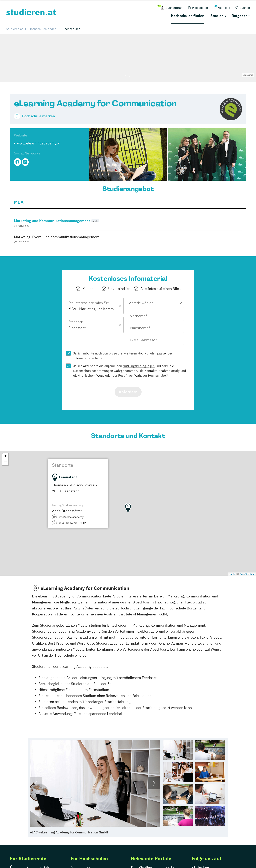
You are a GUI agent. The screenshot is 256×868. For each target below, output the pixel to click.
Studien (217, 16)
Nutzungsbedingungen (139, 366)
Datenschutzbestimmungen (93, 371)
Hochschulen (147, 353)
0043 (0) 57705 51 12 (72, 523)
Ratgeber (239, 16)
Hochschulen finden (188, 16)
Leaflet (232, 574)
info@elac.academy (71, 517)
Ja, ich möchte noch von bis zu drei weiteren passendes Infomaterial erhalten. (123, 356)
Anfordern (128, 392)
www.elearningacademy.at (39, 143)
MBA (19, 202)
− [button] (5, 462)
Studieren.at (14, 29)
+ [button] (5, 456)
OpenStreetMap (247, 574)
